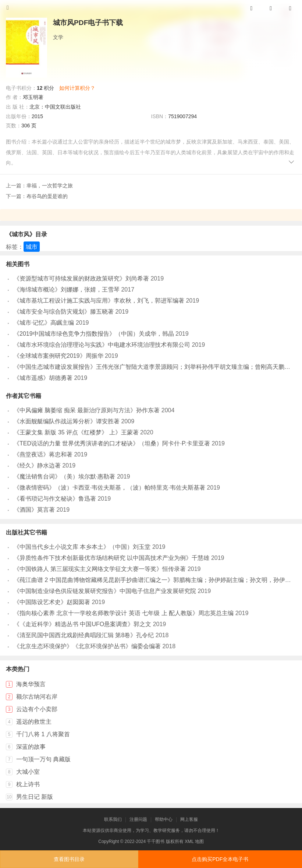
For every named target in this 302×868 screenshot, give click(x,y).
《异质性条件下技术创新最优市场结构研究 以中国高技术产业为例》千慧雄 (111, 558)
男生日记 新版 (35, 797)
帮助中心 (164, 819)
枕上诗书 (28, 784)
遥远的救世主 (34, 722)
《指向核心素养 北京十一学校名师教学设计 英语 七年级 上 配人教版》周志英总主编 (124, 613)
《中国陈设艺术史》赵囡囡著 (52, 602)
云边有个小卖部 (37, 709)
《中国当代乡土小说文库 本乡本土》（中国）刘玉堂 (82, 547)
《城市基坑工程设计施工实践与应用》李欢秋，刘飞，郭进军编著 (99, 301)
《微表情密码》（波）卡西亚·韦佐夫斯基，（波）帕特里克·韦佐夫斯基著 (109, 488)
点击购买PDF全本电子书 (220, 859)
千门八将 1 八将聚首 (43, 734)
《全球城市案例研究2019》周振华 (58, 356)
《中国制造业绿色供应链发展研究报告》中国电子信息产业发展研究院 (105, 591)
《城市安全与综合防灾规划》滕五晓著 (64, 312)
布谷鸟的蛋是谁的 (47, 196)
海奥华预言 (31, 684)
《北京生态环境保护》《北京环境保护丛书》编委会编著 (87, 646)
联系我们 (113, 819)
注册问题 (138, 819)
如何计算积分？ (77, 88)
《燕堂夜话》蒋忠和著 (43, 454)
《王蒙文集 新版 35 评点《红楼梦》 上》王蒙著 (76, 432)
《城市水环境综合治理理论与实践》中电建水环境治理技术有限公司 (102, 345)
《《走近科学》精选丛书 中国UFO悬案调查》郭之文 (82, 624)
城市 (32, 247)
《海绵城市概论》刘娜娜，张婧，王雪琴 (67, 290)
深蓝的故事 (31, 747)
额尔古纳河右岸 (37, 697)
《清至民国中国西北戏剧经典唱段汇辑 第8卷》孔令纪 (84, 635)
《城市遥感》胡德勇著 (43, 378)
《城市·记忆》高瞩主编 (44, 323)
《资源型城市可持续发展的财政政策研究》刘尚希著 (81, 278)
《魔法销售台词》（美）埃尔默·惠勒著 (64, 477)
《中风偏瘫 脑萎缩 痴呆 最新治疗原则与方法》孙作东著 (87, 410)
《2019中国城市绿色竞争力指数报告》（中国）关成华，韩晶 (94, 334)
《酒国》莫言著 (34, 510)
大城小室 (28, 772)
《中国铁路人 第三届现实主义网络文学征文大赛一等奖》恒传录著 (100, 569)
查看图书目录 (69, 859)
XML (189, 841)
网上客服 (189, 819)
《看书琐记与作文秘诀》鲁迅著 (55, 499)
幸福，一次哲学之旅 (50, 186)
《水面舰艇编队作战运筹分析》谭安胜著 (67, 421)
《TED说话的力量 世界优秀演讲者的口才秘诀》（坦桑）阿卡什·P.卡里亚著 (112, 443)
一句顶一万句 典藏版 (43, 759)
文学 (58, 37)
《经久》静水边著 (37, 465)
